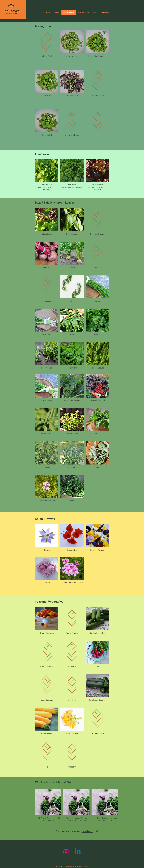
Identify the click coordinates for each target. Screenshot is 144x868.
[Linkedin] (78, 852)
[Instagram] (66, 852)
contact (87, 831)
